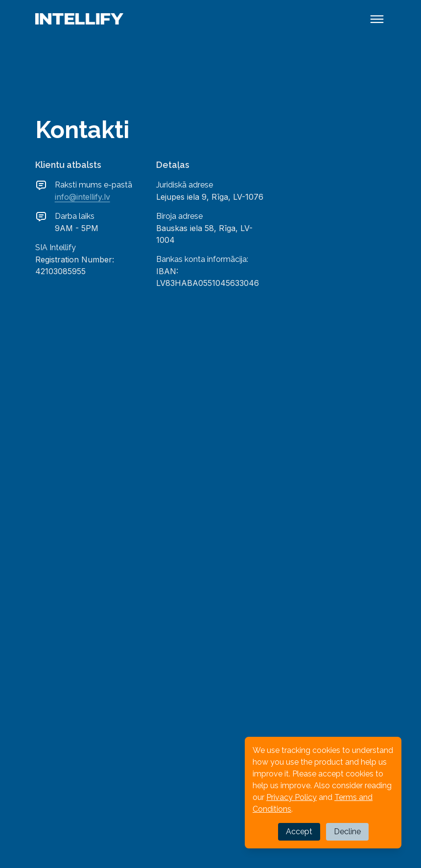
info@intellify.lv (82, 197)
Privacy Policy (292, 797)
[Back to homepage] (79, 19)
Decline (347, 832)
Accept (299, 832)
